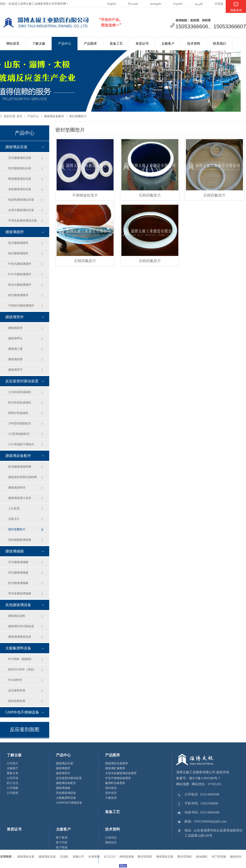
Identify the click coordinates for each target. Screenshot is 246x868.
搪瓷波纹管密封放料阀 (23, 477)
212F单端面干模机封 (21, 444)
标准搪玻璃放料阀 (20, 467)
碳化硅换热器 (17, 701)
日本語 (216, 4)
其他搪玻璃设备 (18, 605)
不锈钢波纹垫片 (85, 195)
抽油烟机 (202, 857)
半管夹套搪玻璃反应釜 (23, 221)
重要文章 (13, 773)
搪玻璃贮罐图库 (115, 768)
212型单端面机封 (19, 434)
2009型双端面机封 (20, 423)
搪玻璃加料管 (17, 488)
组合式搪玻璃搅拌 (20, 285)
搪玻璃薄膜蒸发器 (20, 637)
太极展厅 (13, 768)
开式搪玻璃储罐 (18, 562)
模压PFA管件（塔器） (22, 670)
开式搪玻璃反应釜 (20, 158)
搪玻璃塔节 (15, 370)
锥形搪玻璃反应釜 (20, 179)
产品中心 (65, 44)
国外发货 (111, 793)
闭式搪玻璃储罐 (18, 573)
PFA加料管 (15, 680)
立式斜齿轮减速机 (20, 392)
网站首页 (13, 44)
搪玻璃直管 (15, 328)
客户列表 (62, 842)
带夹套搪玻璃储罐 (20, 594)
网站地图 (183, 784)
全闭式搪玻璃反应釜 (21, 210)
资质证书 (142, 44)
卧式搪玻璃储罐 (18, 583)
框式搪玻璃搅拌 (18, 295)
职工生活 (13, 783)
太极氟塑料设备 (18, 648)
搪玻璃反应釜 (16, 147)
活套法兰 (14, 519)
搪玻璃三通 (15, 349)
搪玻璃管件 (15, 317)
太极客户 (168, 44)
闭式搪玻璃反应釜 (20, 168)
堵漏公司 (78, 857)
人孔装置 (14, 508)
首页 (19, 116)
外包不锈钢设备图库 (118, 778)
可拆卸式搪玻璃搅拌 (21, 306)
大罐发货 (111, 798)
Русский (130, 4)
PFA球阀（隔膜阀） (21, 659)
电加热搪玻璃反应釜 (21, 200)
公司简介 (13, 763)
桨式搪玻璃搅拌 (18, 243)
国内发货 (111, 788)
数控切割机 (185, 857)
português (153, 4)
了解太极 (39, 44)
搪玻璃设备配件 (54, 116)
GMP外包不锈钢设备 (22, 712)
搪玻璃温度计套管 (20, 498)
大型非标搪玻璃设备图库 (121, 773)
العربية (195, 4)
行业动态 (111, 838)
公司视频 (13, 788)
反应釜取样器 (17, 690)
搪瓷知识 (111, 842)
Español (175, 4)
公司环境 (13, 778)
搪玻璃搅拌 (15, 232)
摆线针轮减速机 (18, 413)
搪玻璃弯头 (15, 338)
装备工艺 (116, 44)
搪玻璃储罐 (15, 551)
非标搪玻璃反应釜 (20, 189)
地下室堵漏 (219, 857)
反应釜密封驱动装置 (22, 381)
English (109, 4)
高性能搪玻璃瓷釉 (20, 540)
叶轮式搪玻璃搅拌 (20, 264)
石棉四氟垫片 (150, 195)
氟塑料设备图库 (115, 783)
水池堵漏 (94, 857)
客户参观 (62, 838)
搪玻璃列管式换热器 (21, 626)
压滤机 (64, 857)
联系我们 (220, 44)
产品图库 (90, 44)
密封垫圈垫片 (78, 116)
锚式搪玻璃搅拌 (18, 253)
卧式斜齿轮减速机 (20, 403)
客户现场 (62, 847)
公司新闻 (13, 793)
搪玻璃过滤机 (17, 616)
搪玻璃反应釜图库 (117, 763)
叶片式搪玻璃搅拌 (20, 274)
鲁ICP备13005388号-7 (205, 778)
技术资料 (194, 44)
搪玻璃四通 (15, 359)
